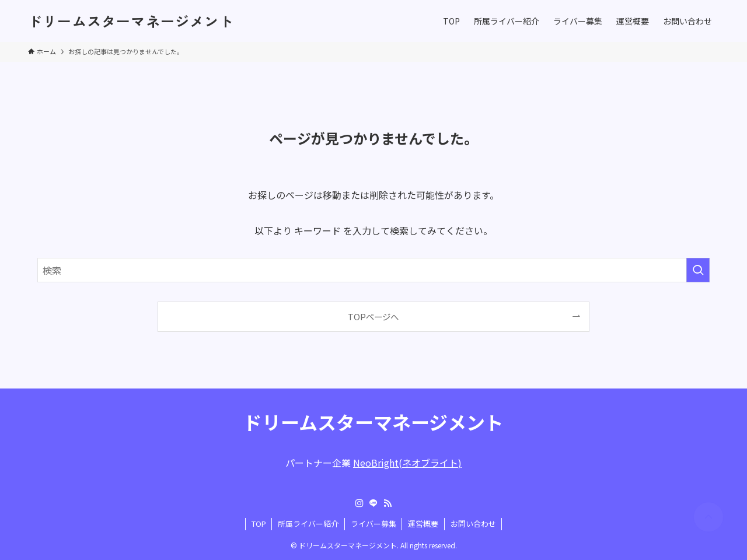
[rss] (388, 503)
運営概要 (423, 524)
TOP (259, 524)
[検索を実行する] (698, 270)
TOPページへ (373, 316)
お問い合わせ (473, 524)
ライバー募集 (373, 524)
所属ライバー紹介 (308, 524)
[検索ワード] (373, 270)
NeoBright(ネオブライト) (407, 463)
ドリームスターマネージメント (131, 21)
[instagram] (359, 503)
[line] (373, 503)
